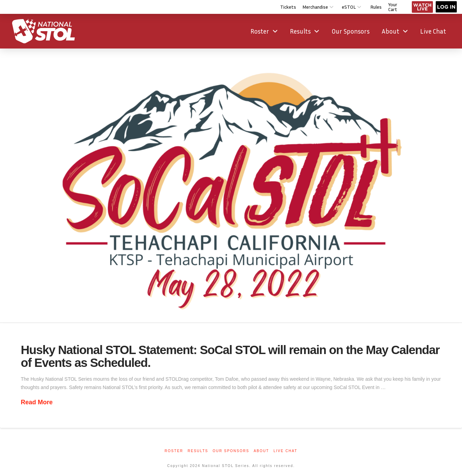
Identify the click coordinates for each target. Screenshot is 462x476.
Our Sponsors (231, 451)
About (261, 451)
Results (198, 451)
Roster (174, 451)
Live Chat (286, 451)
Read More (37, 402)
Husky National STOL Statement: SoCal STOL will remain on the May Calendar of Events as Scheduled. (230, 356)
